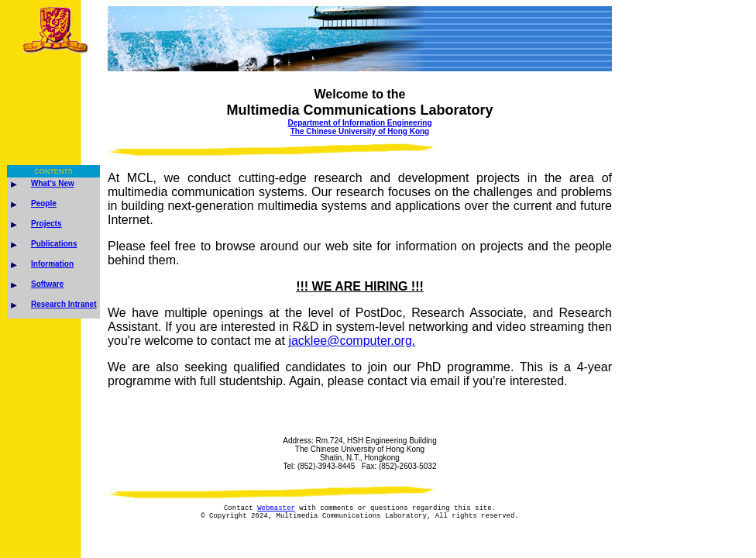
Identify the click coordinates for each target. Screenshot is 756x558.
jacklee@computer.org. (352, 341)
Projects (46, 224)
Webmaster (276, 510)
